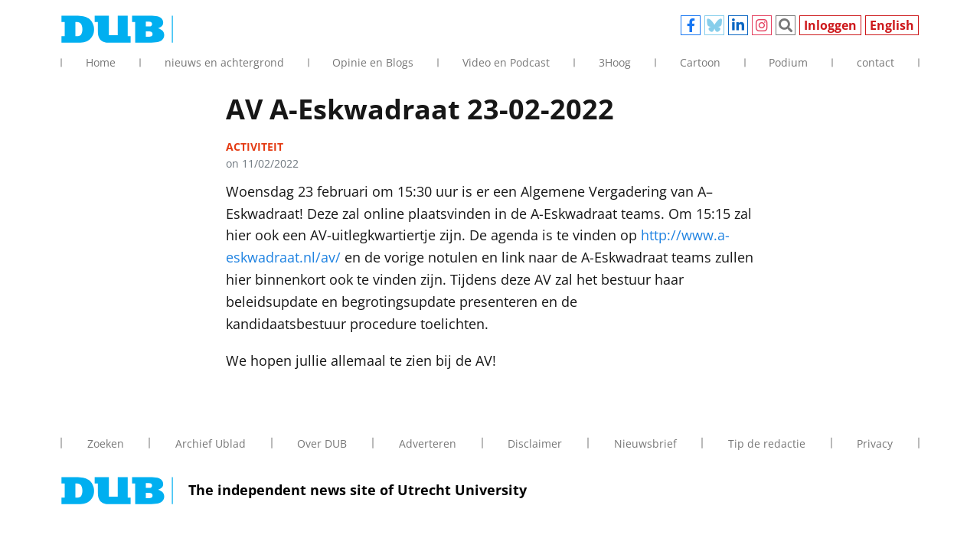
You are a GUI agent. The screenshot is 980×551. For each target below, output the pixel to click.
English (892, 25)
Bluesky (714, 25)
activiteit (255, 147)
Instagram (762, 25)
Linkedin (738, 25)
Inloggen (830, 25)
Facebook (691, 25)
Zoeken (786, 25)
